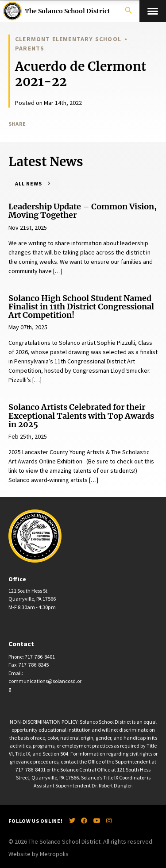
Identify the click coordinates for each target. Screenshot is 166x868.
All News (29, 183)
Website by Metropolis (39, 854)
